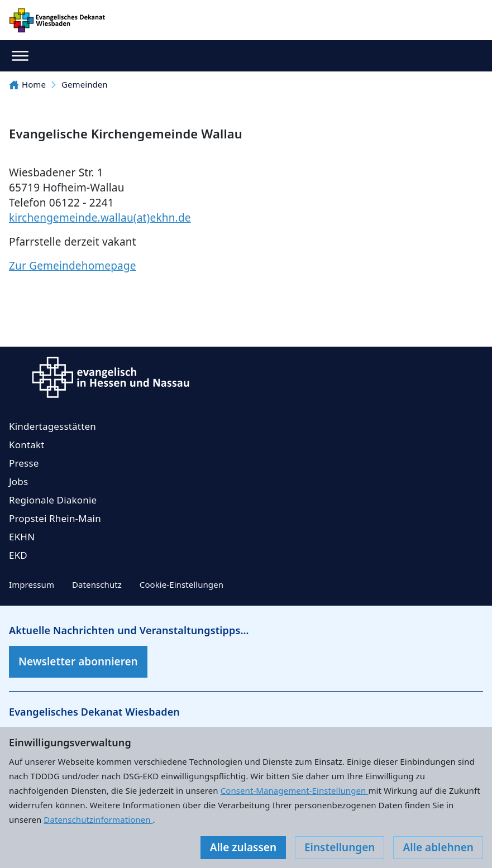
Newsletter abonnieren (78, 661)
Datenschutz (97, 584)
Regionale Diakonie (53, 500)
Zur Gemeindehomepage (73, 266)
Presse (24, 463)
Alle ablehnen (438, 847)
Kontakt (27, 445)
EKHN (22, 537)
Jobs (18, 481)
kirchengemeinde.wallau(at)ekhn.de (100, 218)
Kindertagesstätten (52, 426)
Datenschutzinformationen (98, 819)
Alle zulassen (243, 847)
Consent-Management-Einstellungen (295, 790)
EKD (18, 555)
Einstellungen (340, 847)
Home (27, 84)
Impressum (32, 584)
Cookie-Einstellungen (181, 584)
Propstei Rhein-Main (55, 518)
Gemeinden (85, 84)
